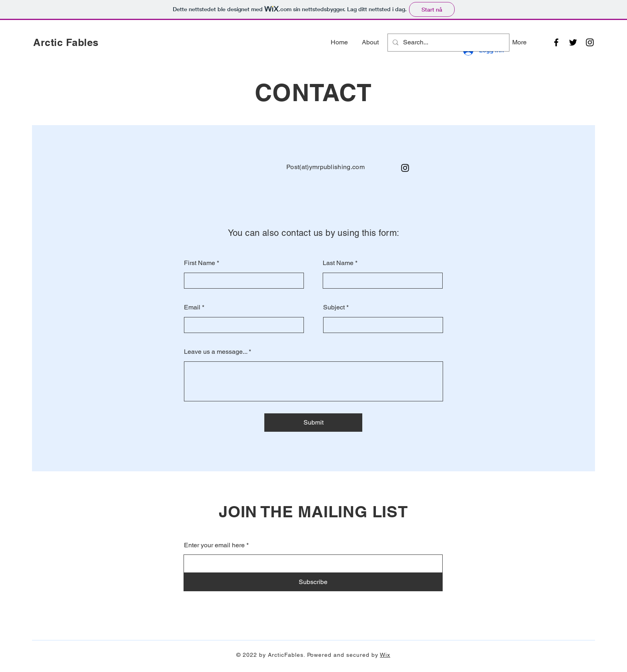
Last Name (338, 263)
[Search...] (448, 43)
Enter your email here (214, 545)
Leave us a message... (216, 352)
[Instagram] (590, 42)
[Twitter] (573, 42)
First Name (200, 263)
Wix (385, 655)
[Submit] (313, 423)
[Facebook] (556, 42)
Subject (334, 307)
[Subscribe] (313, 582)
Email (192, 307)
